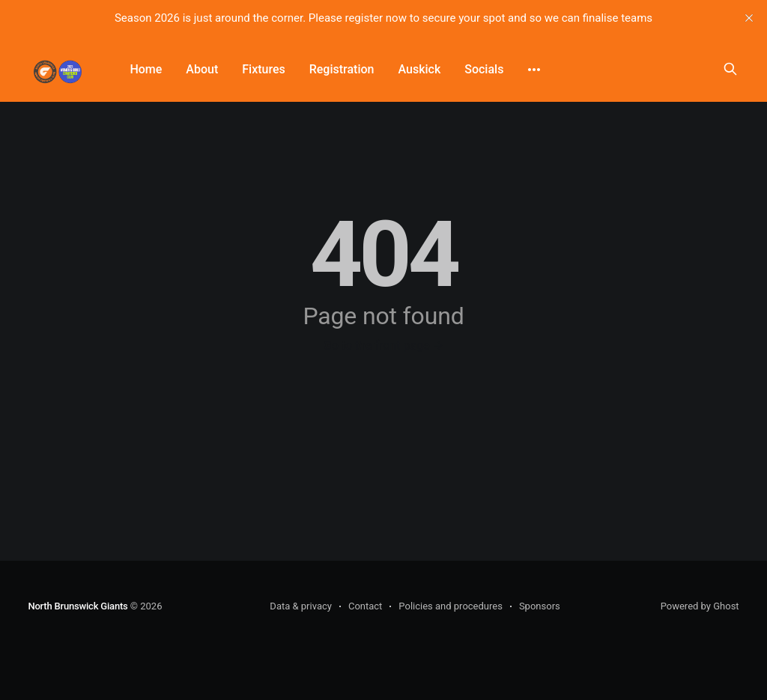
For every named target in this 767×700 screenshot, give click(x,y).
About (202, 69)
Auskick (419, 69)
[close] (749, 18)
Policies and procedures (451, 606)
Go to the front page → (383, 346)
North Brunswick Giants (78, 606)
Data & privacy (301, 606)
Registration (342, 69)
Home (146, 69)
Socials (484, 69)
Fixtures (263, 69)
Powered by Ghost (700, 606)
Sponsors (540, 606)
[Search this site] (730, 69)
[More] (534, 70)
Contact (365, 606)
